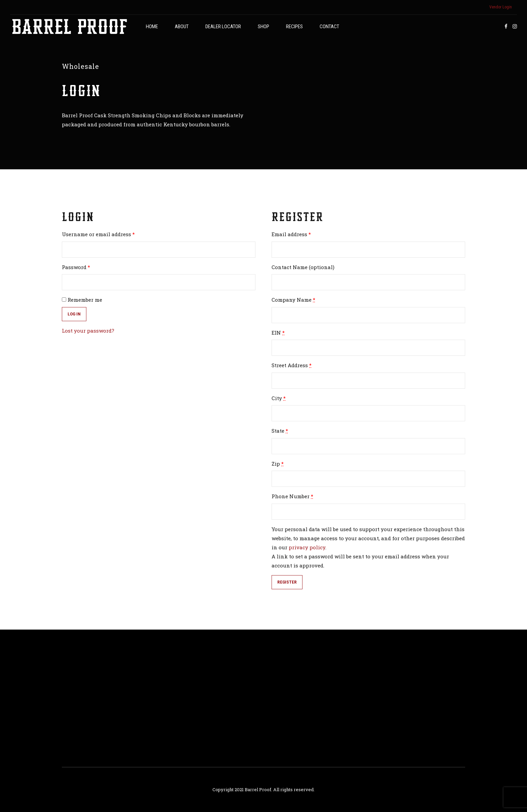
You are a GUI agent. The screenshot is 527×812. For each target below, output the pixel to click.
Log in (74, 314)
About (182, 27)
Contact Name (303, 267)
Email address (291, 234)
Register (287, 582)
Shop (263, 27)
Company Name (293, 300)
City (279, 398)
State (280, 431)
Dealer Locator (223, 27)
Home (152, 27)
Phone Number (292, 496)
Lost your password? (88, 331)
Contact (329, 27)
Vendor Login (501, 7)
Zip (278, 464)
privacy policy (307, 547)
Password (76, 267)
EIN (278, 333)
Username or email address (98, 234)
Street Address (292, 365)
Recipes (294, 27)
